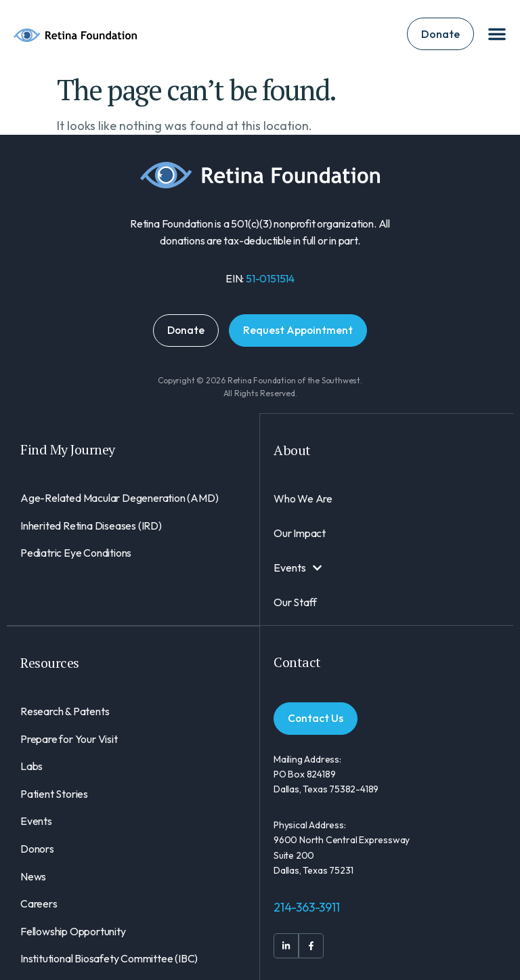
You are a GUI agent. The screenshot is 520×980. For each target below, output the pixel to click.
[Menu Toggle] (497, 34)
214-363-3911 (307, 907)
